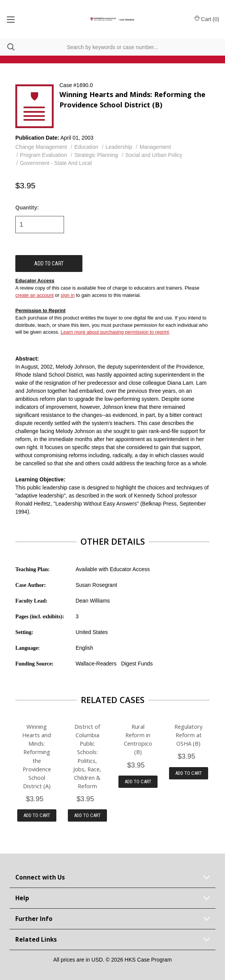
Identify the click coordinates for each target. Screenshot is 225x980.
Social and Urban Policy (154, 155)
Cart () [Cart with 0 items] (207, 19)
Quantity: (27, 208)
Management (155, 147)
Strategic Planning (96, 155)
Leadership (119, 147)
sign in (67, 295)
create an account (34, 295)
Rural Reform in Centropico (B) (138, 739)
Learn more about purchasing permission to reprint (115, 332)
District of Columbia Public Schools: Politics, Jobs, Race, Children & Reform (87, 756)
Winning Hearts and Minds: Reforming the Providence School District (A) (37, 756)
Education (86, 147)
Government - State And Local (56, 163)
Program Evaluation (44, 155)
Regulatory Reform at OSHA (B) (188, 735)
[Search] (7, 47)
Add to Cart (37, 815)
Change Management (41, 147)
